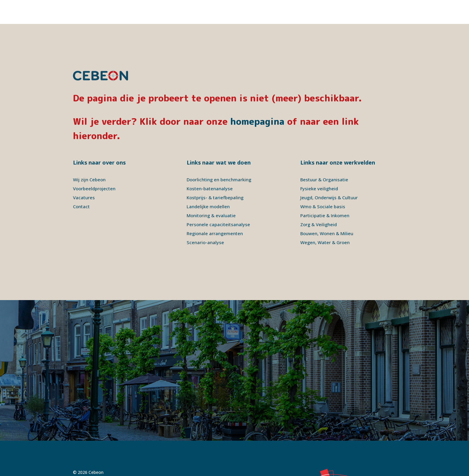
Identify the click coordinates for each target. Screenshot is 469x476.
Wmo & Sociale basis (323, 183)
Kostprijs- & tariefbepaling (215, 174)
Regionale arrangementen (215, 209)
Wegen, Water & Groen (325, 218)
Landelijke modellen (208, 183)
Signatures (167, 456)
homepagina (257, 98)
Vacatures (84, 174)
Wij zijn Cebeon (89, 156)
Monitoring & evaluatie (211, 191)
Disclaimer (121, 456)
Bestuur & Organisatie (324, 156)
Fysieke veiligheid (319, 165)
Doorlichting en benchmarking (219, 156)
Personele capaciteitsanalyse (218, 200)
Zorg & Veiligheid (319, 200)
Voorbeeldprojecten (94, 165)
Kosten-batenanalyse (210, 165)
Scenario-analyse (205, 218)
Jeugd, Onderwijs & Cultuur (329, 174)
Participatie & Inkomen (325, 191)
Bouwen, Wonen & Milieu (327, 209)
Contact (81, 183)
